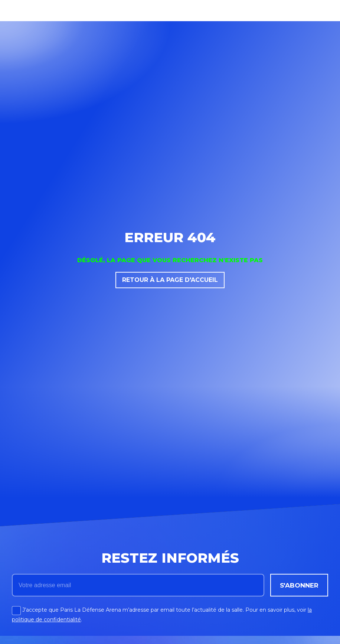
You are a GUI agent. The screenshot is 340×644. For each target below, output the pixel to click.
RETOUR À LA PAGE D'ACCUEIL (170, 280)
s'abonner (299, 585)
